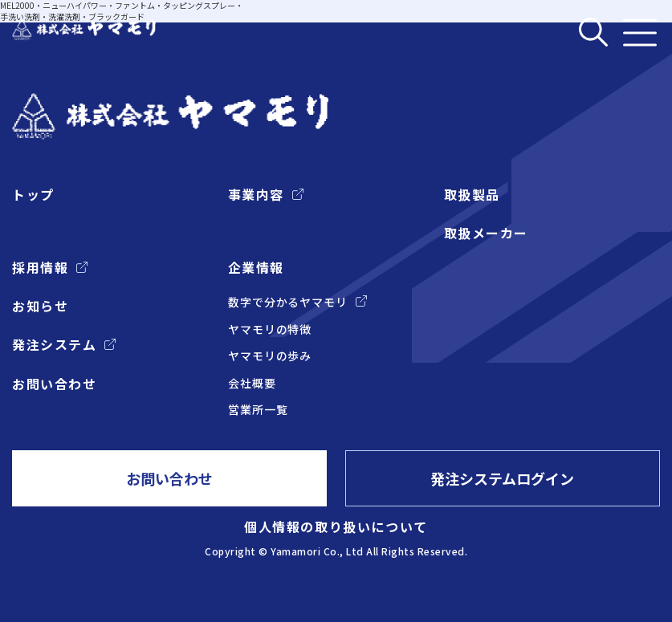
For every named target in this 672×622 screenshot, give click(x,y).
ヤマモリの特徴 (270, 329)
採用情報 (40, 267)
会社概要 (252, 383)
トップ (33, 194)
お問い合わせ (54, 384)
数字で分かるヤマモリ (288, 302)
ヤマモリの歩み (270, 356)
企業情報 (256, 267)
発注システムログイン (503, 478)
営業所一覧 (258, 411)
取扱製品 (472, 194)
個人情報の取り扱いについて (336, 526)
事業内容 (256, 194)
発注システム (54, 345)
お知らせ (40, 306)
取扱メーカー (486, 233)
